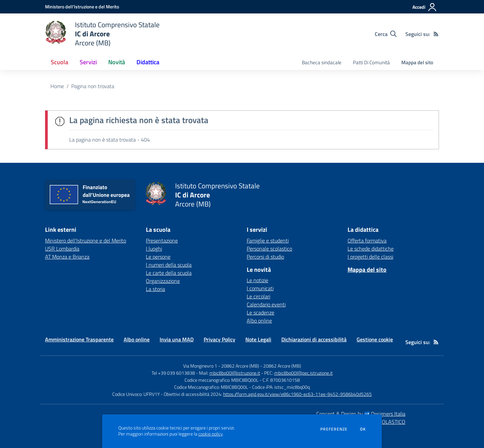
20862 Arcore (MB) (282, 366)
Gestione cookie (375, 339)
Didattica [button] (148, 62)
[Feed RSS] (436, 34)
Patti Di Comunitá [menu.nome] (371, 62)
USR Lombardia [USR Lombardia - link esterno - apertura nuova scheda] (62, 249)
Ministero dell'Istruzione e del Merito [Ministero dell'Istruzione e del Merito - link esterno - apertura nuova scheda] (86, 240)
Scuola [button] (59, 62)
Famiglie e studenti (268, 240)
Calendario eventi (266, 304)
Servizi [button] (88, 62)
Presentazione (162, 240)
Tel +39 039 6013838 (173, 373)
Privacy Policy (219, 339)
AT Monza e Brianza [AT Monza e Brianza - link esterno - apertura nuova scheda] (67, 257)
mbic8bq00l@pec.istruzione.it (304, 373)
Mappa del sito (417, 62)
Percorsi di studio (265, 257)
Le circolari (258, 296)
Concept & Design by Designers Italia (361, 414)
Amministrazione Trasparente (79, 339)
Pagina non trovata (93, 86)
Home (57, 86)
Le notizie (257, 280)
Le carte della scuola (169, 273)
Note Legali (258, 339)
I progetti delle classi (370, 257)
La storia (155, 289)
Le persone (158, 257)
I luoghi (154, 249)
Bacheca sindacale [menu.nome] (322, 62)
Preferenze (334, 429)
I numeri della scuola (169, 265)
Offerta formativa (367, 240)
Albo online (259, 321)
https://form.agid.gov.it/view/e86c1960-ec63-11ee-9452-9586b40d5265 (297, 394)
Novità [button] (117, 62)
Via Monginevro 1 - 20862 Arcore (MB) (221, 366)
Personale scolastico (269, 249)
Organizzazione (163, 281)
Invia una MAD (177, 339)
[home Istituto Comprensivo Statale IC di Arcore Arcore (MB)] (102, 34)
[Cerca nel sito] (386, 34)
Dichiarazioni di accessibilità (314, 339)
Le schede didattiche (371, 249)
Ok (363, 429)
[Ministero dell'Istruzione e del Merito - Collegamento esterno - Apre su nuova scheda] (82, 7)
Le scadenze (260, 312)
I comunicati (260, 288)
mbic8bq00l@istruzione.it (235, 373)
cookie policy (210, 434)
